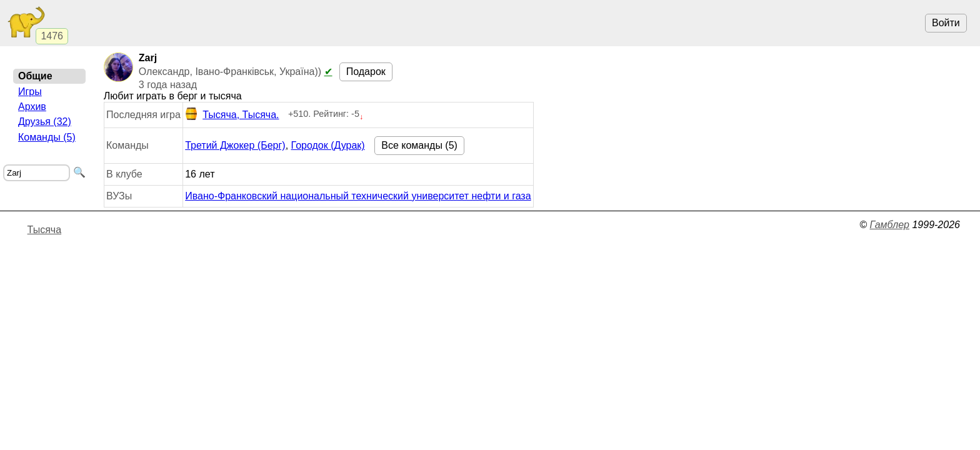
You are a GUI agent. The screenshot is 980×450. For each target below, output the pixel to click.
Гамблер (889, 225)
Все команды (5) (419, 145)
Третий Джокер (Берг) (235, 145)
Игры (30, 92)
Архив (32, 107)
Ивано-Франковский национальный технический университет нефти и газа (358, 196)
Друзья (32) (45, 122)
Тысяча (44, 230)
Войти (946, 23)
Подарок (366, 72)
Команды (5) (47, 137)
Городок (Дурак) (328, 145)
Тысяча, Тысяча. (232, 115)
